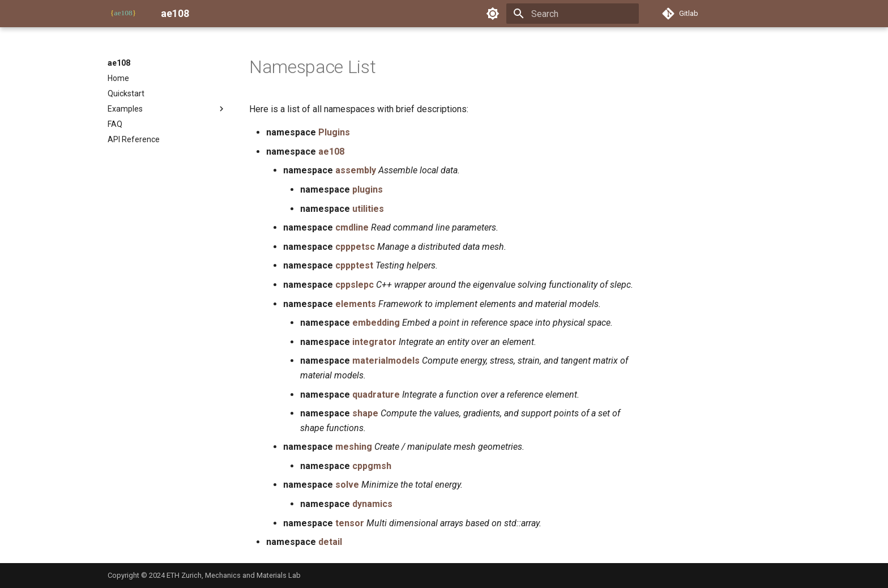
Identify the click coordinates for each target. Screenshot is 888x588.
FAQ (115, 124)
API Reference (134, 139)
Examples (167, 109)
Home (118, 78)
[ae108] (125, 14)
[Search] (573, 14)
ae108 (119, 63)
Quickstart (126, 93)
